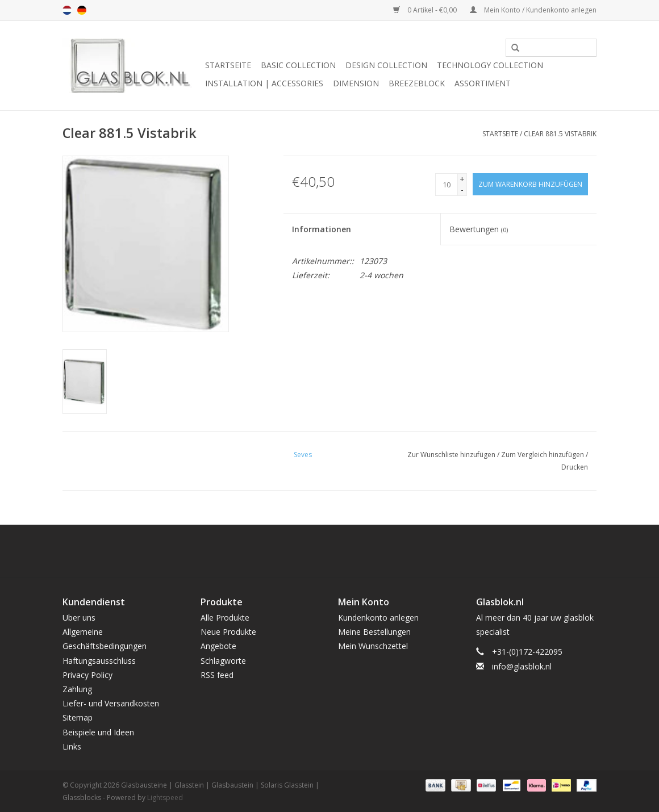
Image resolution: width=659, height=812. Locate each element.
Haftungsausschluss (99, 661)
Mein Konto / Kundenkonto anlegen (533, 10)
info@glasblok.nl (522, 666)
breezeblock (417, 83)
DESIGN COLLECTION (386, 65)
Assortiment (483, 83)
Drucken (575, 467)
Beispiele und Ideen (98, 732)
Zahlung (77, 689)
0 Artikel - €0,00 (426, 10)
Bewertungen (479, 229)
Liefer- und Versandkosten (111, 703)
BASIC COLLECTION (298, 65)
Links (72, 746)
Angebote (218, 646)
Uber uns (79, 618)
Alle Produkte (225, 618)
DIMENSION (356, 83)
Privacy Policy (87, 675)
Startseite (228, 65)
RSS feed (217, 675)
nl (67, 10)
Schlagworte (223, 661)
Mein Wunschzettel (373, 646)
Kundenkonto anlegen (378, 618)
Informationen (322, 229)
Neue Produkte (228, 632)
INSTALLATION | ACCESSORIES (264, 83)
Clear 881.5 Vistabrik (560, 134)
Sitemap (78, 717)
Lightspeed (165, 798)
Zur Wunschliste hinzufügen (451, 455)
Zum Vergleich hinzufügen (543, 455)
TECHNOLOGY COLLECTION (490, 65)
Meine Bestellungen (374, 632)
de (82, 10)
